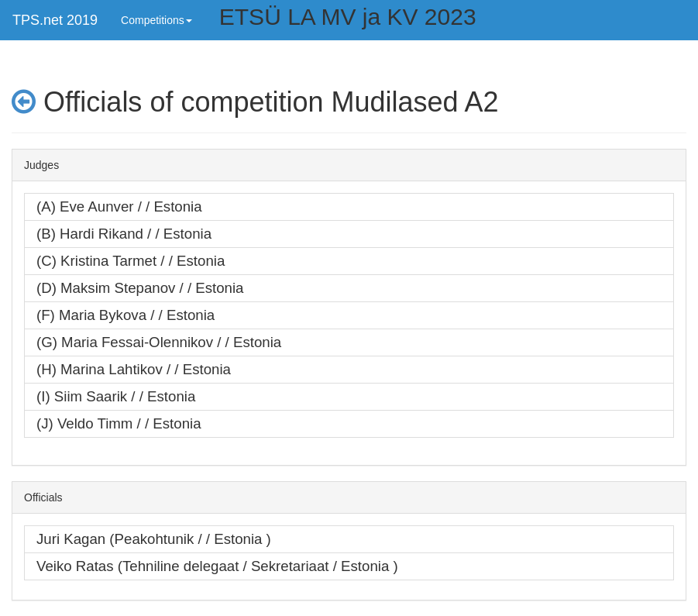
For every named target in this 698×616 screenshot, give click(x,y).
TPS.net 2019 (55, 20)
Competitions (156, 20)
